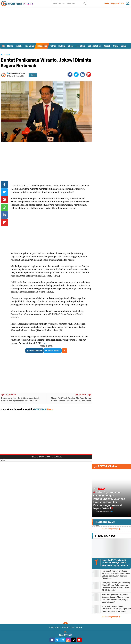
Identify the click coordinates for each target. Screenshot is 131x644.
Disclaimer (64, 627)
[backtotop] (65, 624)
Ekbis (71, 46)
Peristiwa (81, 46)
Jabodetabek (94, 46)
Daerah (107, 46)
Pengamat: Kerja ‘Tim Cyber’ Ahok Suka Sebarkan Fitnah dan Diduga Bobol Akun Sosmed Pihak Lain (116, 575)
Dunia (124, 46)
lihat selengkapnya (111, 529)
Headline (42, 46)
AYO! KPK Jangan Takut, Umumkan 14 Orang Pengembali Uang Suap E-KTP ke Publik (116, 609)
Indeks (19, 46)
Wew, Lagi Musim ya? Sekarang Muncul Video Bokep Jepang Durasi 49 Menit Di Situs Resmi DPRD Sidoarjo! (116, 586)
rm (44, 343)
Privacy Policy (54, 627)
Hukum (62, 46)
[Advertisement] (66, 25)
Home (10, 46)
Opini (116, 46)
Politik (53, 46)
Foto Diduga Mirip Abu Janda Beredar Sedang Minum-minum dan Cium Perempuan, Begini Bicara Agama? (116, 598)
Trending (30, 46)
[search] (69, 3)
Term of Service (76, 627)
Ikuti (33, 75)
